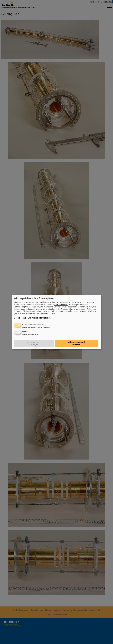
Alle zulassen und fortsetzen (76, 343)
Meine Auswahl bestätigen (34, 343)
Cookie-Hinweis (61, 305)
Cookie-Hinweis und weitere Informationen (32, 318)
